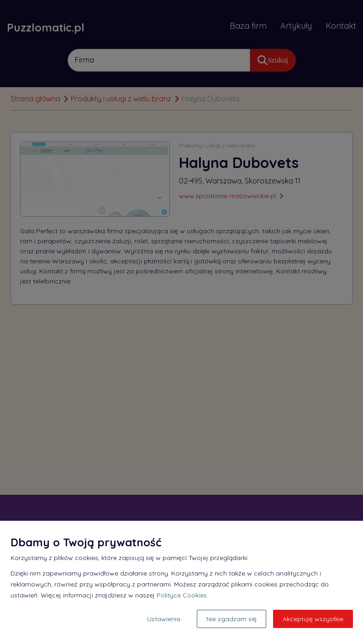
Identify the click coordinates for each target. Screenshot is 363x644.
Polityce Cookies (182, 595)
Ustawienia (164, 619)
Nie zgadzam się (231, 619)
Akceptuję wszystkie (313, 619)
